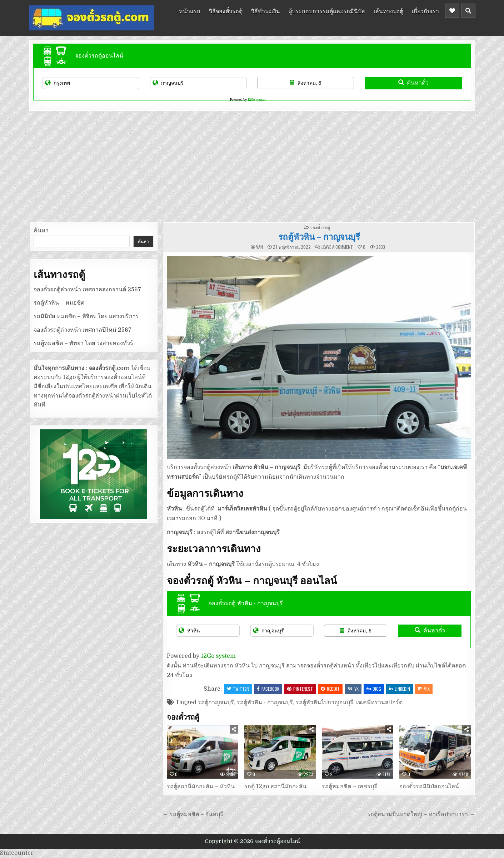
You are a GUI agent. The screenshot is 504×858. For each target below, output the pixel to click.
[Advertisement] (252, 165)
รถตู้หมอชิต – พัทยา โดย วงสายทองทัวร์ (83, 343)
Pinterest (300, 689)
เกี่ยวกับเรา (425, 11)
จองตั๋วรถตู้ (320, 227)
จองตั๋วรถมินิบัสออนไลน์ (429, 786)
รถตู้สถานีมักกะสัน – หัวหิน (201, 786)
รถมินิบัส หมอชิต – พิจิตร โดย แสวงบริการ (86, 316)
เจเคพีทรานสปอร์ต (379, 702)
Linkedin (400, 689)
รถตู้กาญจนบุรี (216, 702)
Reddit (330, 689)
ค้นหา (41, 231)
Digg (374, 689)
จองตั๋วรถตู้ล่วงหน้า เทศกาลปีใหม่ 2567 (83, 330)
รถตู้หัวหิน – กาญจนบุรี (319, 236)
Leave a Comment (337, 247)
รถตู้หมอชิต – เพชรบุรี (350, 786)
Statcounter (17, 853)
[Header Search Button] (468, 11)
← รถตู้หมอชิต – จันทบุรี (193, 814)
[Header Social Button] (452, 11)
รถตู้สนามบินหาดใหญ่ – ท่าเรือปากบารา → (421, 814)
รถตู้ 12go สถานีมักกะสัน (275, 786)
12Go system (257, 100)
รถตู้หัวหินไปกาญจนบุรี (325, 702)
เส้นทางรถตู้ (388, 11)
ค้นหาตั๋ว (413, 83)
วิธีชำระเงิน (266, 11)
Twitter (238, 689)
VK (353, 689)
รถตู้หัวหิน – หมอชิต (59, 303)
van (260, 247)
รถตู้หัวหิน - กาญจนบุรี (265, 702)
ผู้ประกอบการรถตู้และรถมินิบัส (327, 11)
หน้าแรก (190, 11)
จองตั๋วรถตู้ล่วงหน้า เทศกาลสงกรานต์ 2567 (87, 290)
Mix (424, 689)
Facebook (268, 689)
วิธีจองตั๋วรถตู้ (226, 11)
